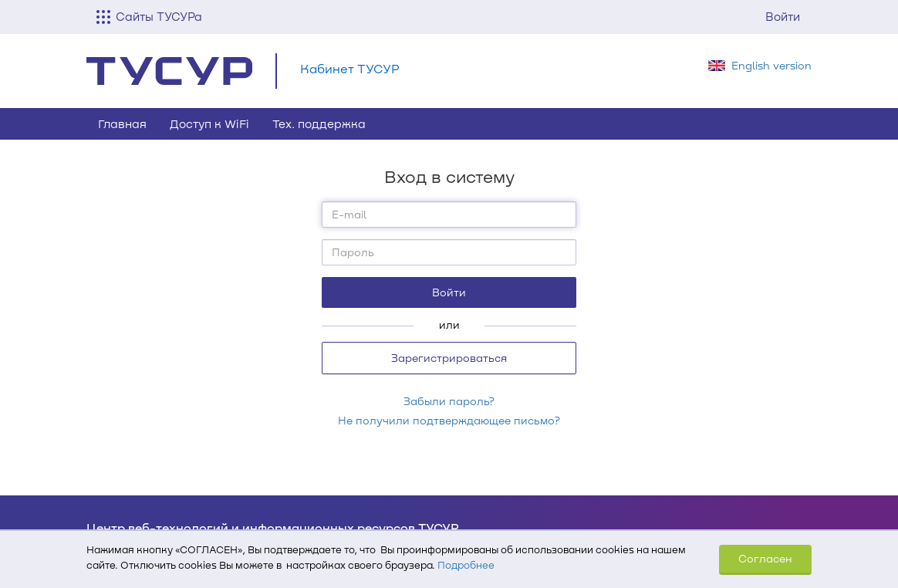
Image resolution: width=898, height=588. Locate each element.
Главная (122, 123)
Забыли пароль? (449, 401)
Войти (783, 16)
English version (771, 65)
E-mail (349, 214)
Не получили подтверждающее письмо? (449, 420)
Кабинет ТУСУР (350, 68)
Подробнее (466, 565)
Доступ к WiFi (209, 123)
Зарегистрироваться (449, 358)
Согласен (765, 558)
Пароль (353, 252)
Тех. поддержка (319, 123)
